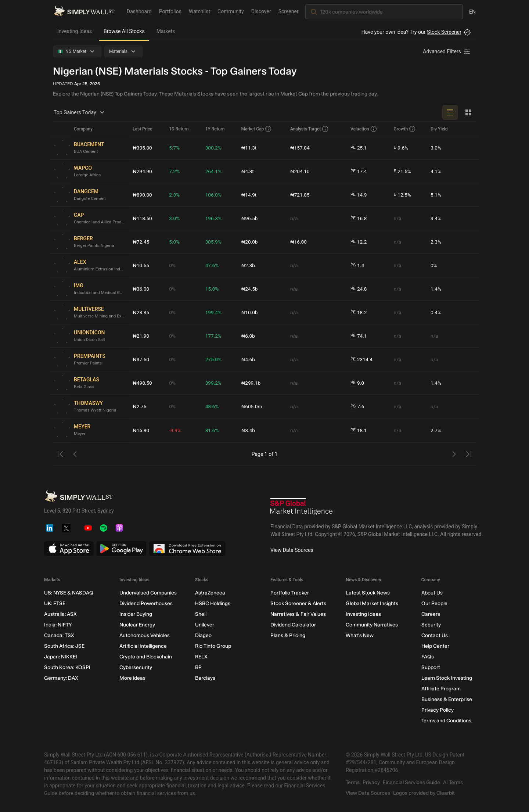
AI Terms (453, 782)
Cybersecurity (136, 667)
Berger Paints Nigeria (95, 246)
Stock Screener (444, 32)
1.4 (357, 265)
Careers (431, 614)
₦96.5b (250, 218)
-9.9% (176, 430)
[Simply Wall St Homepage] (84, 11)
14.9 (359, 195)
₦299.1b (251, 383)
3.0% (436, 148)
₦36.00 (141, 289)
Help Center (435, 646)
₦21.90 (141, 336)
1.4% (436, 289)
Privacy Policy (438, 710)
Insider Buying (136, 614)
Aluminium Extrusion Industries (100, 269)
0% (173, 265)
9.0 (357, 383)
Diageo (203, 635)
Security (431, 625)
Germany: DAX (61, 678)
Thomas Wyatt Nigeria (96, 410)
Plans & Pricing (288, 635)
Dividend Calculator (293, 625)
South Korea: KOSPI (67, 667)
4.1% (436, 171)
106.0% (214, 195)
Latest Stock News (368, 593)
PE (353, 148)
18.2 (359, 312)
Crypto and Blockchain (146, 657)
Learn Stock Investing (447, 678)
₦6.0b (248, 336)
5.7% (175, 148)
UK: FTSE (55, 603)
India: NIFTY (58, 625)
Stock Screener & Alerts (298, 603)
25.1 (359, 148)
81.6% (212, 430)
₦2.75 (140, 406)
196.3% (214, 218)
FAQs (428, 657)
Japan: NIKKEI (61, 657)
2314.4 (362, 360)
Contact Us (435, 635)
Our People (434, 603)
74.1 (359, 336)
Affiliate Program (441, 689)
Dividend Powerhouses (146, 603)
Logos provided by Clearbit (424, 793)
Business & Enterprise (447, 699)
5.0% (175, 242)
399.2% (214, 383)
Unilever (205, 625)
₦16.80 (141, 430)
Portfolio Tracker (290, 593)
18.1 (359, 430)
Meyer (80, 434)
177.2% (214, 336)
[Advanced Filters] (447, 51)
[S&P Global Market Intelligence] (302, 508)
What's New (360, 635)
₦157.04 (300, 148)
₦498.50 (143, 383)
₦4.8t (248, 171)
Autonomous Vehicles (145, 635)
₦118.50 (143, 218)
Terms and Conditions (446, 721)
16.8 (359, 218)
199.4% (214, 312)
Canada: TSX (59, 635)
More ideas (132, 678)
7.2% (175, 171)
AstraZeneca (210, 593)
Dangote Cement (90, 199)
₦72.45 (141, 242)
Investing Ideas (75, 31)
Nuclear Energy (137, 625)
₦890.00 (143, 195)
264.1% (214, 171)
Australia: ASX (60, 614)
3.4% (436, 218)
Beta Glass (84, 387)
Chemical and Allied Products (100, 222)
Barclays (205, 678)
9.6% (401, 148)
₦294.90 (143, 171)
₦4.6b (248, 359)
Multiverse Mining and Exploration (100, 316)
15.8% (212, 289)
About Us (432, 593)
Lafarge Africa (88, 175)
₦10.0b (250, 312)
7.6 (357, 407)
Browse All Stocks (124, 31)
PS (353, 265)
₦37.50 (141, 359)
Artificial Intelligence (143, 646)
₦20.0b (250, 242)
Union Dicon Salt (90, 340)
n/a (294, 218)
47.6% (212, 265)
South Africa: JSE (64, 646)
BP (198, 667)
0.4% (436, 312)
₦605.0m (252, 406)
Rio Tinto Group (213, 646)
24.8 (359, 289)
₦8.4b (248, 430)
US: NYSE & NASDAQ (69, 593)
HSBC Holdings (213, 603)
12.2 (359, 242)
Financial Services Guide (411, 782)
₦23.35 (141, 312)
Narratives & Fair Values (298, 614)
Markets (166, 31)
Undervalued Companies (148, 593)
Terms (353, 782)
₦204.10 (300, 171)
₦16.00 (299, 242)
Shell (201, 614)
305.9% (214, 242)
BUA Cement (86, 152)
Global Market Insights (372, 603)
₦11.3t (249, 148)
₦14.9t (249, 195)
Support (431, 667)
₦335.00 (143, 148)
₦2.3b (248, 265)
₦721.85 (300, 195)
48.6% (212, 406)
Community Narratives (372, 625)
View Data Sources (292, 550)
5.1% (436, 195)
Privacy (371, 782)
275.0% (214, 359)
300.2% (214, 148)
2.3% (175, 195)
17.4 (359, 171)
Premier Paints (88, 363)
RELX (201, 657)
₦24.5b (250, 289)
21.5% (403, 171)
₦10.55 (141, 265)
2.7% (436, 430)
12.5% (403, 195)
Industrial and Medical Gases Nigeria (100, 293)
